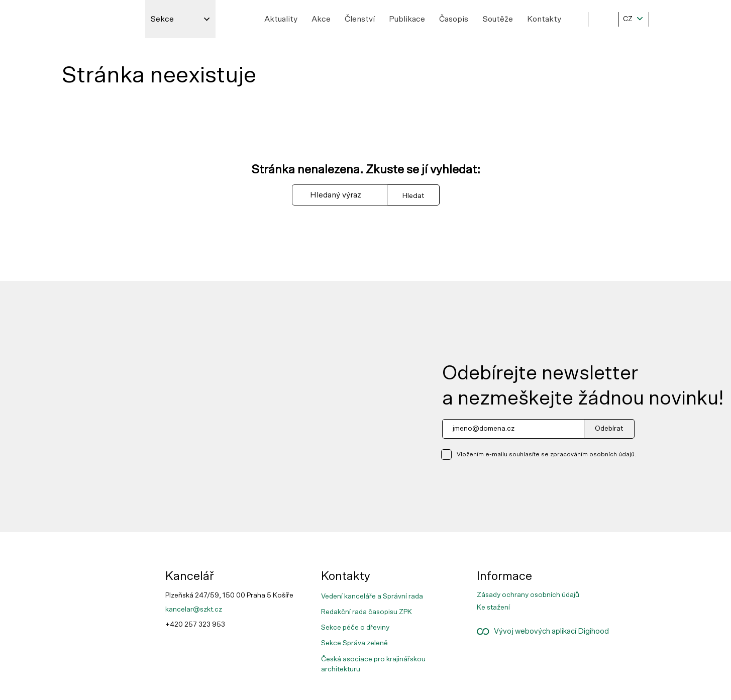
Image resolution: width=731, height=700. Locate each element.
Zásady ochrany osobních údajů (528, 595)
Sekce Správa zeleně (354, 643)
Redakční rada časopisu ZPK (367, 612)
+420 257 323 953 (195, 625)
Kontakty (544, 19)
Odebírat (609, 429)
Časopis (454, 19)
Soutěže (498, 19)
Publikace (407, 19)
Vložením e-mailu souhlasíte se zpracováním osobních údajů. (546, 454)
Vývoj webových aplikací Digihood (543, 631)
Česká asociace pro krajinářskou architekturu (373, 664)
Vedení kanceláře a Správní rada (372, 596)
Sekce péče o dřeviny (355, 628)
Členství (360, 19)
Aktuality (281, 19)
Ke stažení (493, 608)
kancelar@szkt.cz (194, 610)
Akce (321, 19)
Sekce (162, 19)
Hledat (413, 196)
